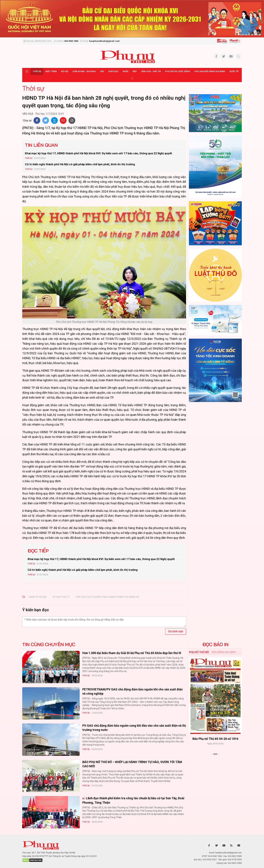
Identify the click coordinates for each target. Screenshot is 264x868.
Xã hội (65, 71)
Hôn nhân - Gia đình (84, 71)
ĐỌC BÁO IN (215, 644)
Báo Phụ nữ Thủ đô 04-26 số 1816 (215, 739)
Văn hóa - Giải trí (151, 71)
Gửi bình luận (176, 631)
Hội (102, 71)
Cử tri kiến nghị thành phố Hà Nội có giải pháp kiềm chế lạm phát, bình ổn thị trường (80, 164)
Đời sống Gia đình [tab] (224, 652)
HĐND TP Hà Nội (38, 597)
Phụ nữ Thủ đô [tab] (199, 652)
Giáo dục (113, 71)
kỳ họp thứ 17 (61, 597)
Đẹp (135, 71)
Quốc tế (234, 71)
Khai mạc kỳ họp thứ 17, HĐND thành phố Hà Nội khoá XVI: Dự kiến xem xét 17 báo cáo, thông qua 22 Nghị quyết (98, 153)
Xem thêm (215, 760)
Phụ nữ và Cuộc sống (178, 71)
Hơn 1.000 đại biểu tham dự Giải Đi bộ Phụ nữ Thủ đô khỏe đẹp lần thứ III (132, 653)
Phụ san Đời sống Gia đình (210, 71)
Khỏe (126, 71)
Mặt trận (51, 71)
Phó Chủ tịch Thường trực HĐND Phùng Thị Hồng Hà (107, 597)
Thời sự (37, 71)
